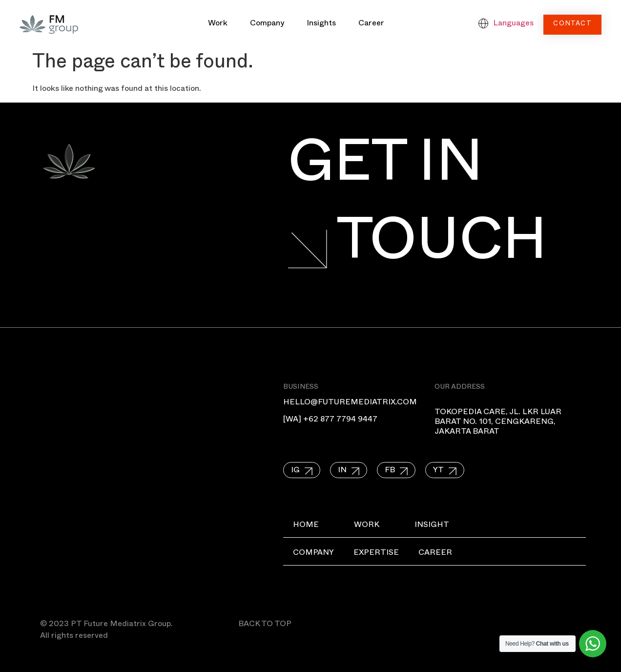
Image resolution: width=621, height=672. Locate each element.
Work (218, 24)
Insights (321, 24)
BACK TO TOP (265, 625)
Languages (513, 24)
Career (371, 24)
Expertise (376, 554)
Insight (432, 526)
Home (306, 526)
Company (267, 24)
